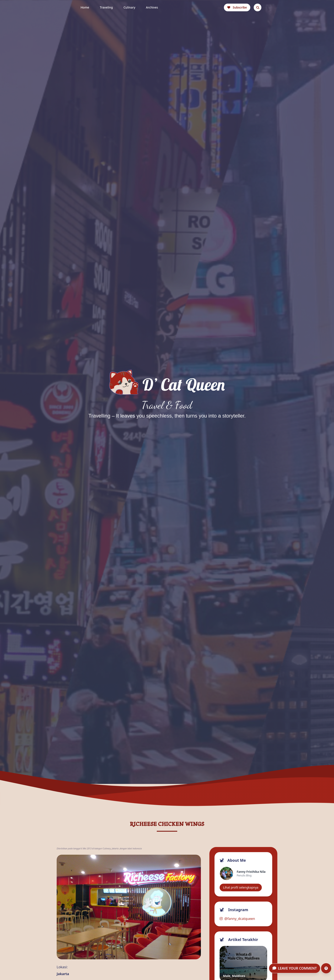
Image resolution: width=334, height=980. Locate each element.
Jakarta (115, 848)
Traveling (106, 7)
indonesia (137, 848)
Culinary (129, 7)
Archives (152, 7)
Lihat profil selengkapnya (241, 887)
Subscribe (237, 7)
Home (85, 7)
